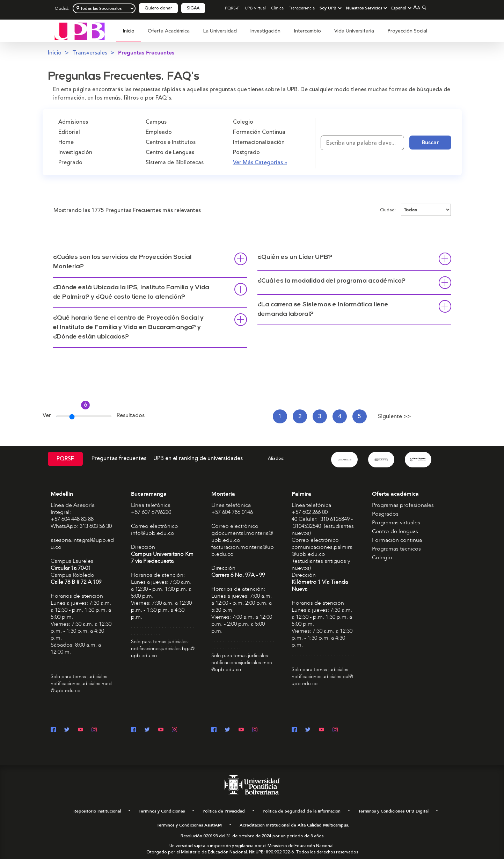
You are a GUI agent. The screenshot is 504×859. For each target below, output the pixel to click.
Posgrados (385, 514)
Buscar (430, 143)
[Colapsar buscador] (423, 8)
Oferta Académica (169, 31)
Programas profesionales (403, 505)
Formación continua (397, 540)
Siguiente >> (395, 416)
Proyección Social (407, 31)
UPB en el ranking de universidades (198, 458)
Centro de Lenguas (170, 152)
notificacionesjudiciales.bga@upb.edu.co (163, 652)
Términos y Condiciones (162, 811)
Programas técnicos (396, 549)
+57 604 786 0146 (232, 512)
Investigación (265, 31)
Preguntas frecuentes (119, 458)
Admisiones (73, 122)
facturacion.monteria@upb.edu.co (243, 551)
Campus (156, 122)
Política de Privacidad (224, 811)
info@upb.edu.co (153, 533)
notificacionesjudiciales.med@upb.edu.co (81, 687)
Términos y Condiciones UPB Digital (393, 811)
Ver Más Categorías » (260, 162)
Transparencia (302, 8)
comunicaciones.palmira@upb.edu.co (322, 551)
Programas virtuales (396, 523)
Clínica (277, 8)
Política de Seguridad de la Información (302, 811)
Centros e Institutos (171, 142)
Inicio (129, 31)
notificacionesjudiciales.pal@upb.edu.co (322, 680)
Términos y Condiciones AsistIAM (189, 825)
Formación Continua (259, 132)
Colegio (243, 122)
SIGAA (193, 8)
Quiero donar (158, 8)
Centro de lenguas (395, 531)
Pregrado (70, 162)
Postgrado (246, 152)
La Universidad (220, 31)
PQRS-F (232, 8)
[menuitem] (129, 35)
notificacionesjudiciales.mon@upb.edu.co (242, 666)
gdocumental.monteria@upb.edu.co (242, 537)
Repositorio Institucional (97, 811)
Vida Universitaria (354, 31)
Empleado (159, 132)
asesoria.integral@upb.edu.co (82, 544)
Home (66, 142)
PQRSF (65, 459)
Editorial (69, 132)
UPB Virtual (255, 8)
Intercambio (307, 31)
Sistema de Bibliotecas (175, 162)
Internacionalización (259, 142)
